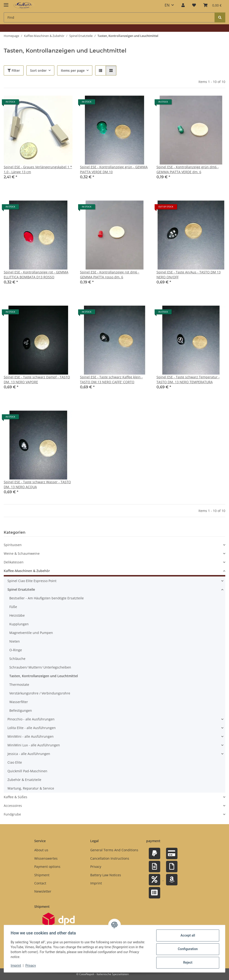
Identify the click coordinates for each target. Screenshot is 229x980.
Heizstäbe (17, 616)
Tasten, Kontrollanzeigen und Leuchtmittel (44, 676)
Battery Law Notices (106, 875)
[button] (183, 5)
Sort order (38, 70)
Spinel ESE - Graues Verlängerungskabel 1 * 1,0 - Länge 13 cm (38, 169)
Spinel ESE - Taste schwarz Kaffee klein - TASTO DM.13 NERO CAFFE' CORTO (111, 379)
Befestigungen (21, 711)
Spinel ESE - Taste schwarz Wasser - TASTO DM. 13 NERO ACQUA (37, 484)
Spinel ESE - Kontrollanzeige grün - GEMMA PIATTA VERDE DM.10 (114, 169)
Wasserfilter (19, 702)
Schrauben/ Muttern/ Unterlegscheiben (40, 667)
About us (41, 850)
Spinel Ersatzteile (21, 590)
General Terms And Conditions (114, 850)
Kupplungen (19, 624)
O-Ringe (16, 650)
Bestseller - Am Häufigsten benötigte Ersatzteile (47, 598)
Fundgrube (12, 814)
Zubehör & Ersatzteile (24, 780)
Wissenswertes (46, 858)
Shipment (42, 875)
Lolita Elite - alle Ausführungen (32, 728)
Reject (187, 962)
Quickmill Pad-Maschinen (27, 771)
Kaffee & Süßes (16, 797)
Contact (40, 883)
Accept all (187, 935)
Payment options (47, 867)
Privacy (31, 966)
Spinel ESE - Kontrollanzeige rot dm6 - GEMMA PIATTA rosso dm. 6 (110, 275)
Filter (14, 70)
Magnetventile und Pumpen (31, 633)
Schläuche (17, 659)
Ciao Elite (15, 763)
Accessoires (13, 806)
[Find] (220, 17)
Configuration (187, 949)
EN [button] (167, 5)
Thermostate (19, 685)
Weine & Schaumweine (22, 554)
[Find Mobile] (109, 17)
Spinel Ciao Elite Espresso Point (32, 581)
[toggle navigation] (6, 3)
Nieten (15, 642)
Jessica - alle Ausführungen (29, 754)
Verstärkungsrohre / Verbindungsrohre (40, 693)
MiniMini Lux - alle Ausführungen (34, 745)
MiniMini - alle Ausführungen (31, 737)
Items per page (73, 70)
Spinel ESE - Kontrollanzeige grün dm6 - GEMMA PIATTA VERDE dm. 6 (188, 169)
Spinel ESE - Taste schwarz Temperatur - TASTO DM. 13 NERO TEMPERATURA (188, 379)
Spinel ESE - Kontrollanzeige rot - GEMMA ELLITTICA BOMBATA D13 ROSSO (36, 275)
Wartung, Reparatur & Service (31, 789)
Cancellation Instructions (110, 858)
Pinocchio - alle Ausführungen (31, 719)
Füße (13, 607)
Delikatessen (14, 562)
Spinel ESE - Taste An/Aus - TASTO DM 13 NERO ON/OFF (189, 275)
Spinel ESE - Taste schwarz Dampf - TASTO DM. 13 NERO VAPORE (37, 379)
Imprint (17, 966)
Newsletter (43, 891)
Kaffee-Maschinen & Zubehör (27, 571)
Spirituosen (13, 545)
